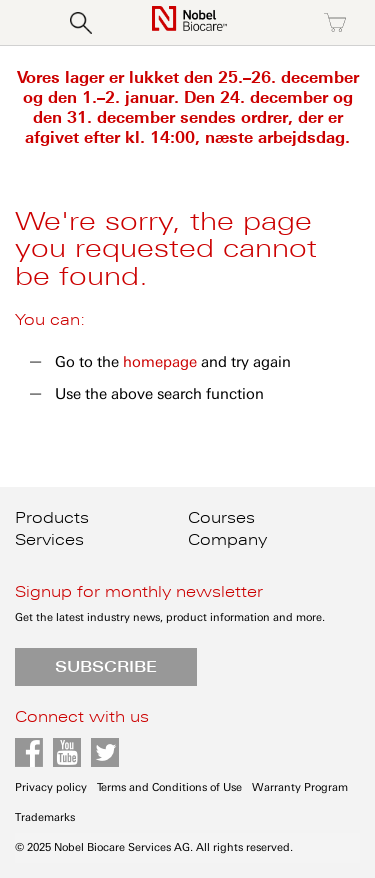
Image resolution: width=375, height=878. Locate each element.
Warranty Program (300, 787)
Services (49, 540)
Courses (221, 518)
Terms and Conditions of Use (169, 787)
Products (52, 518)
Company (227, 540)
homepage (160, 362)
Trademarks (45, 817)
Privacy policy (51, 787)
